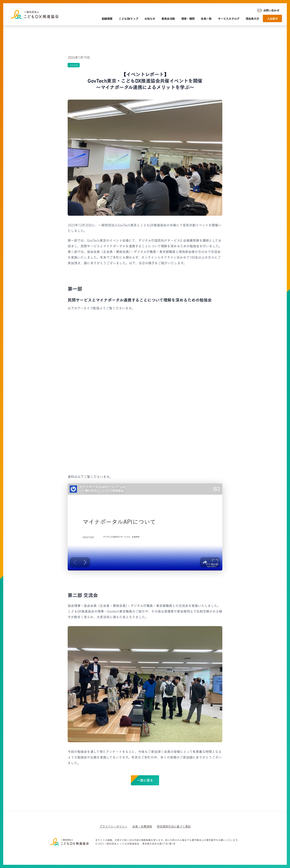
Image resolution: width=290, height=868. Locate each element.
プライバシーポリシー (113, 826)
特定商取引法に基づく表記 (174, 826)
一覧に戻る (145, 780)
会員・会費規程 (142, 826)
